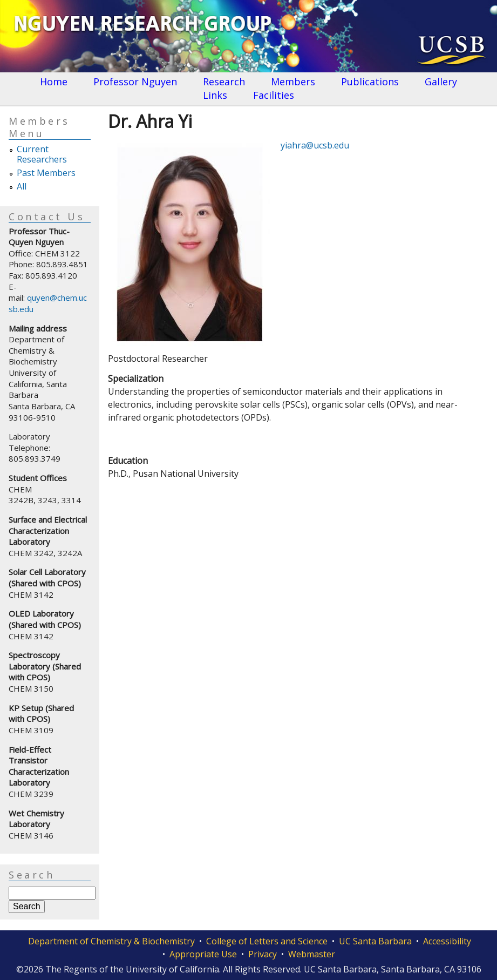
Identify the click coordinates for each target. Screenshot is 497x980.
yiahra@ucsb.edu (315, 145)
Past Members (46, 173)
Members (293, 82)
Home (54, 82)
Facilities (274, 95)
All (22, 187)
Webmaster (312, 954)
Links (215, 95)
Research (224, 82)
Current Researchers (42, 154)
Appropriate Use (203, 954)
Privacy (263, 954)
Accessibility (447, 941)
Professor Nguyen (135, 82)
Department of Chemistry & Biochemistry (111, 941)
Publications (370, 82)
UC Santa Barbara (375, 941)
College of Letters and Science (267, 941)
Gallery (441, 82)
